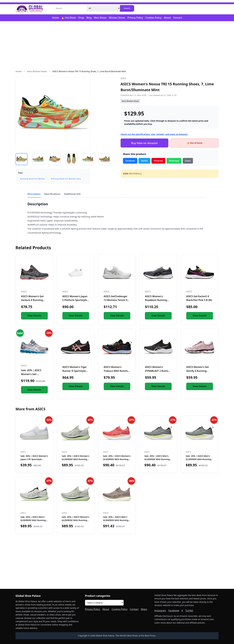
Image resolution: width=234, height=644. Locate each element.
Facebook (130, 161)
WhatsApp (174, 161)
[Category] (103, 8)
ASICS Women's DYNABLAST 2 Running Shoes (158, 371)
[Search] (70, 8)
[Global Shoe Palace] (30, 8)
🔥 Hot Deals (68, 18)
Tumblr (189, 611)
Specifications (52, 194)
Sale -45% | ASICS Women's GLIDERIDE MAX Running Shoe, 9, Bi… (76, 459)
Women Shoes (117, 18)
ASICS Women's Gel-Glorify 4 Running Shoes (198, 371)
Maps (144, 609)
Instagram (160, 611)
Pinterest (158, 161)
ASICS (123, 78)
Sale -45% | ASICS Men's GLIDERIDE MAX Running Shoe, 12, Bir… (33, 520)
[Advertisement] (117, 46)
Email (188, 161)
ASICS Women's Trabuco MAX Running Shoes (117, 371)
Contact (178, 18)
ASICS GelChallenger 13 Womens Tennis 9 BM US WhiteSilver (116, 300)
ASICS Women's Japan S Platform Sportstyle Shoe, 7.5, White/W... (75, 300)
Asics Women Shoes (37, 71)
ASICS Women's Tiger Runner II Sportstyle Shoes (75, 371)
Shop (81, 18)
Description (34, 194)
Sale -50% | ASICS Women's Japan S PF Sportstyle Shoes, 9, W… (34, 459)
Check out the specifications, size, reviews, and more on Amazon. (154, 134)
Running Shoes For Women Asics (66, 179)
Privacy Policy (135, 18)
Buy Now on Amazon (144, 143)
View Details (34, 316)
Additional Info (72, 194)
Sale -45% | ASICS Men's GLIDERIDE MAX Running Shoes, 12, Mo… (157, 459)
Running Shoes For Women (33, 179)
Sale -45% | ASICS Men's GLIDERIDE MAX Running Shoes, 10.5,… (198, 459)
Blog (89, 18)
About (167, 18)
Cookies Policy (153, 18)
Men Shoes (100, 18)
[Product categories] (104, 603)
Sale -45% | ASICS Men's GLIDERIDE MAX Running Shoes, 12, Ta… (116, 520)
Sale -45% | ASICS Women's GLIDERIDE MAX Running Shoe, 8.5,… (117, 459)
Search (127, 8)
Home (55, 18)
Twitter (144, 161)
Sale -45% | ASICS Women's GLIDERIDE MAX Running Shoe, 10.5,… (76, 520)
